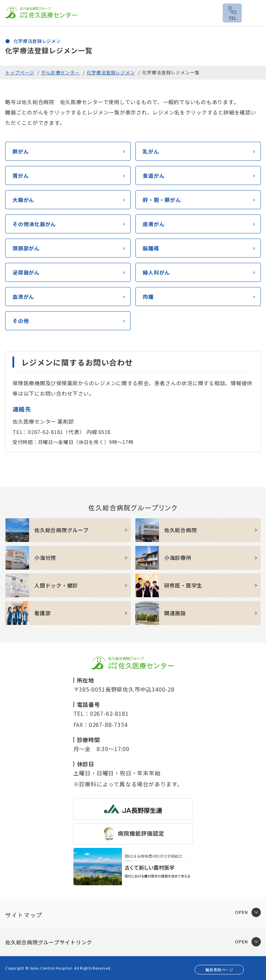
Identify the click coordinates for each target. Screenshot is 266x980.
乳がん (151, 151)
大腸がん (23, 200)
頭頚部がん (26, 248)
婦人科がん (156, 272)
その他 (21, 321)
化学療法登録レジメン (111, 72)
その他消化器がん (34, 224)
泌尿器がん (26, 272)
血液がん (23, 297)
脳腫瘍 (151, 248)
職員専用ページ (219, 970)
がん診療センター (61, 72)
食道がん (154, 175)
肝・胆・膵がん (162, 200)
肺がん (21, 151)
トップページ (20, 72)
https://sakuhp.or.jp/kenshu (198, 585)
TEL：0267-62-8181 (101, 713)
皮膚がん (154, 224)
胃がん (21, 175)
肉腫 (148, 297)
